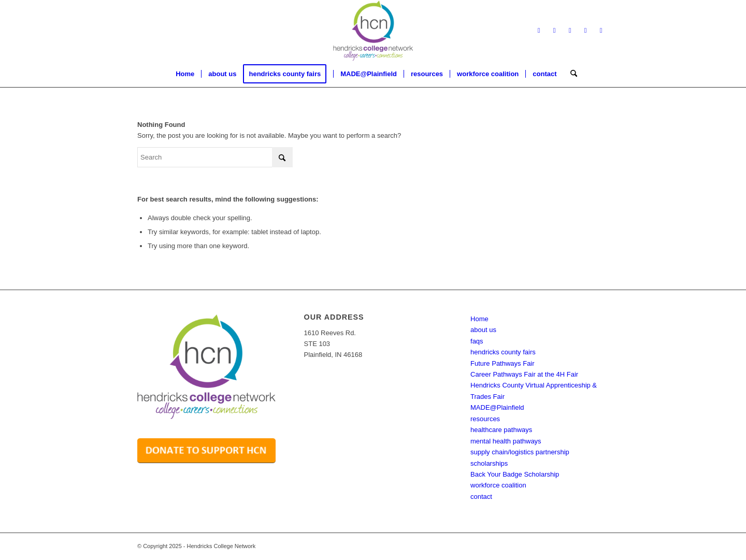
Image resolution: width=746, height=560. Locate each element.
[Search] (570, 74)
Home (479, 319)
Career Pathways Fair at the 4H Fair (524, 374)
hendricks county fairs (503, 352)
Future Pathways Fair (503, 363)
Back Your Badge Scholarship (515, 474)
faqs (477, 341)
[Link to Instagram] (585, 31)
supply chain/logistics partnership (520, 452)
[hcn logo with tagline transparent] (373, 31)
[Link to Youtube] (601, 31)
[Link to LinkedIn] (570, 31)
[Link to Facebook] (539, 31)
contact (481, 497)
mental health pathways (506, 441)
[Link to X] (554, 31)
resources (485, 419)
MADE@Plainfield (497, 407)
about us (483, 330)
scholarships (489, 463)
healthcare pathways (501, 430)
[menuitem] (185, 74)
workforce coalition (498, 485)
